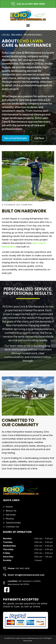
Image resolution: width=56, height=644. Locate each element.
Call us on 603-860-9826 (31, 4)
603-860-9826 (19, 568)
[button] (28, 25)
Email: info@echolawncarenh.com (26, 575)
